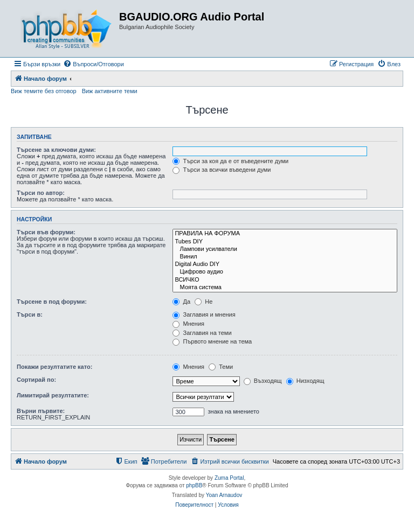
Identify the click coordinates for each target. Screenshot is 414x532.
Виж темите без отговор (44, 91)
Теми (221, 367)
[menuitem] (94, 64)
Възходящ (263, 381)
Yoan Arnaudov (224, 495)
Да (181, 302)
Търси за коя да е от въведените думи (230, 161)
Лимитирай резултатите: (53, 395)
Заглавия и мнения (204, 314)
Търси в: (30, 314)
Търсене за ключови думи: (56, 150)
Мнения (188, 324)
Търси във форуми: (46, 232)
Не (203, 302)
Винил (285, 257)
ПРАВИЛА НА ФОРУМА (285, 234)
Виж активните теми (110, 91)
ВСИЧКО (285, 280)
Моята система (285, 288)
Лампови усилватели (285, 249)
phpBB (194, 485)
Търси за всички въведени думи (222, 170)
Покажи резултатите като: (54, 367)
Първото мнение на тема (212, 341)
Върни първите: (41, 411)
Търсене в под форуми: (52, 302)
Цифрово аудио (285, 272)
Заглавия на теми (202, 333)
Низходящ (305, 381)
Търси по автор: (41, 193)
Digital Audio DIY (285, 264)
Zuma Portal (229, 478)
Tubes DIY (285, 242)
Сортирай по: (36, 380)
